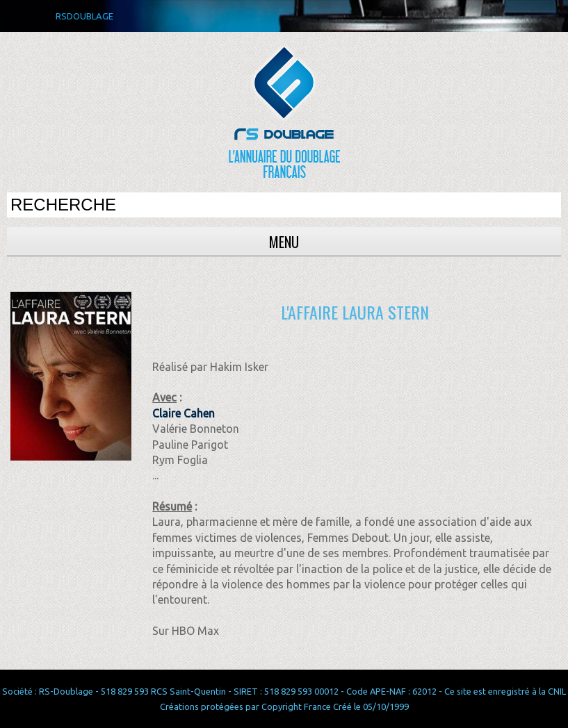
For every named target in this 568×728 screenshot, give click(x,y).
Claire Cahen (184, 413)
